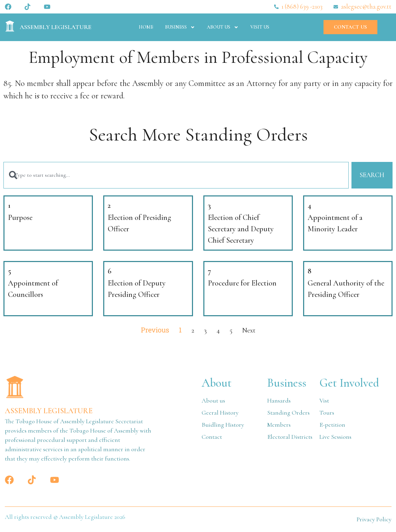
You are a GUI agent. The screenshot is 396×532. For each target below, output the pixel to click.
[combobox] (176, 175)
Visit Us (260, 27)
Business (180, 27)
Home (146, 27)
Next (249, 330)
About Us (223, 27)
